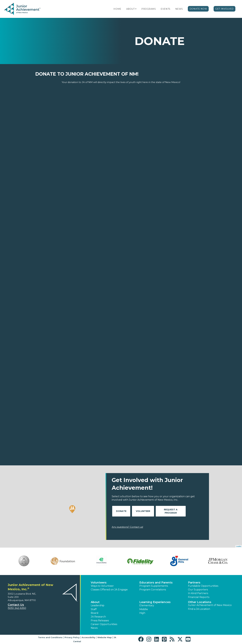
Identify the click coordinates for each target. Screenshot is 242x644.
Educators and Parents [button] (156, 583)
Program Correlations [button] (153, 590)
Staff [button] (94, 609)
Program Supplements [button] (154, 586)
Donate (121, 511)
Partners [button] (194, 583)
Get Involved (224, 9)
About (130, 9)
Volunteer (143, 511)
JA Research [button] (98, 617)
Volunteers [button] (99, 583)
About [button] (95, 602)
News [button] (94, 628)
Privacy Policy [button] (72, 637)
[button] (136, 9)
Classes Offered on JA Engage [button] (109, 590)
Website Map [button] (104, 637)
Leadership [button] (98, 605)
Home (117, 9)
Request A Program (171, 511)
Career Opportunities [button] (104, 624)
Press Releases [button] (100, 621)
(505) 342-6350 (17, 608)
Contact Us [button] (16, 605)
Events (165, 9)
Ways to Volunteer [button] (102, 586)
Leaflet (239, 546)
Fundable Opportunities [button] (203, 586)
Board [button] (95, 613)
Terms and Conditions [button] (50, 637)
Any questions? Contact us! (127, 527)
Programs (149, 9)
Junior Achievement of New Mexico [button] (210, 605)
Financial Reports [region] (199, 597)
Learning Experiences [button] (155, 602)
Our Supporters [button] (198, 590)
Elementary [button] (147, 605)
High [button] (142, 613)
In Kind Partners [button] (198, 593)
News (179, 9)
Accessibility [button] (89, 637)
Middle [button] (144, 609)
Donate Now (198, 9)
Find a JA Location (199, 609)
